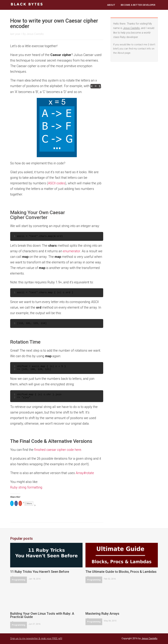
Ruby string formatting (26, 487)
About (111, 5)
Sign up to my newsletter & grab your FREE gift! (36, 638)
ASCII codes (57, 183)
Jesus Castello (35, 34)
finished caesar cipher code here (58, 449)
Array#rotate (85, 473)
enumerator (72, 251)
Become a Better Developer (138, 5)
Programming (19, 579)
